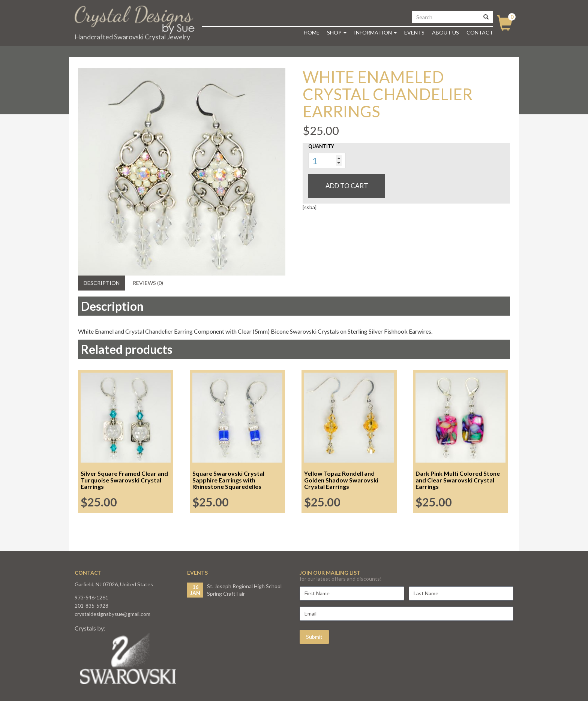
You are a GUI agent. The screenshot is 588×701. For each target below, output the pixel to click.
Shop (337, 32)
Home (312, 32)
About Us (445, 32)
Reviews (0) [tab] (148, 283)
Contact (480, 32)
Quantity (321, 146)
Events (414, 32)
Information (375, 32)
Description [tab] (102, 283)
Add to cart (347, 186)
